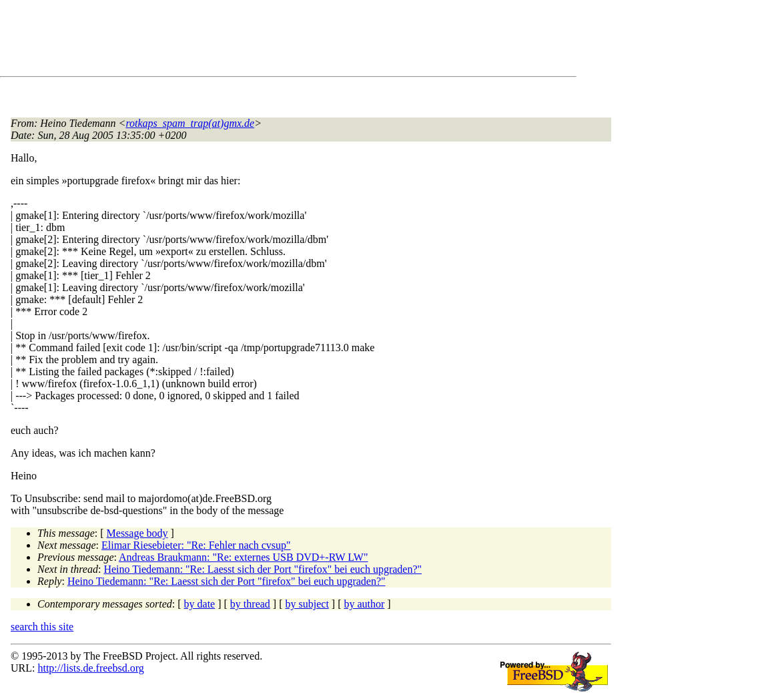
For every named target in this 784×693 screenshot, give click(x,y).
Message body (137, 533)
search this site (42, 627)
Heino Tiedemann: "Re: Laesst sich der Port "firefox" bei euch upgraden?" (263, 569)
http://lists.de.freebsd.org (90, 668)
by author (364, 604)
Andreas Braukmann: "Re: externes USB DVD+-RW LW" (243, 557)
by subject (307, 604)
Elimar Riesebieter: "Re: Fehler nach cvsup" (196, 545)
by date (200, 604)
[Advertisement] (254, 41)
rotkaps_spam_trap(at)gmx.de (190, 123)
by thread (250, 604)
